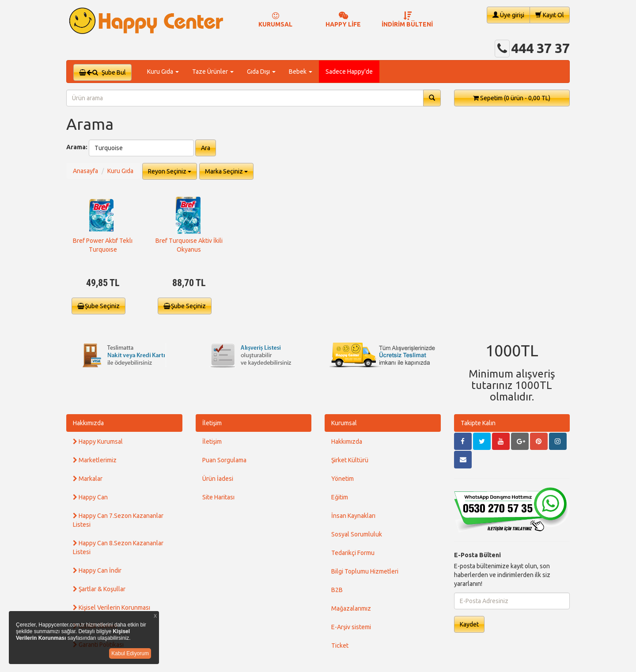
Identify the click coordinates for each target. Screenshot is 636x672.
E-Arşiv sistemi (351, 627)
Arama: (77, 147)
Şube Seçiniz (98, 306)
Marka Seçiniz (226, 171)
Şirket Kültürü (350, 460)
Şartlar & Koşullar (99, 589)
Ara (206, 148)
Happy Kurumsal (98, 442)
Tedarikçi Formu (353, 553)
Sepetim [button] (512, 98)
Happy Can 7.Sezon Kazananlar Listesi (118, 520)
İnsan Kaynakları (353, 516)
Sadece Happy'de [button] (349, 72)
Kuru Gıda (120, 171)
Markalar (88, 479)
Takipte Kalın (478, 423)
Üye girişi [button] (508, 15)
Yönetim (343, 479)
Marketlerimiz (95, 460)
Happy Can (90, 497)
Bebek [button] (301, 72)
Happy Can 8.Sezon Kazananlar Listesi (118, 547)
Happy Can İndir (97, 570)
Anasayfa (85, 171)
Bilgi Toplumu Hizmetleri (365, 571)
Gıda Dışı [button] (261, 72)
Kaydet (469, 624)
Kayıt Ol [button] (550, 15)
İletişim (212, 423)
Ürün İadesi (218, 479)
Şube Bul (102, 72)
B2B (337, 590)
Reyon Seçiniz (170, 171)
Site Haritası (218, 497)
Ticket (340, 646)
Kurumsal (344, 423)
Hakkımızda (88, 423)
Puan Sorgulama (224, 460)
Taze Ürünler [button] (213, 72)
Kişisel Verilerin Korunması (112, 608)
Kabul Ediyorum (130, 653)
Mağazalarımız (351, 608)
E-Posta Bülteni (477, 555)
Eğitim (340, 497)
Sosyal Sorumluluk (357, 534)
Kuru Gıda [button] (163, 72)
